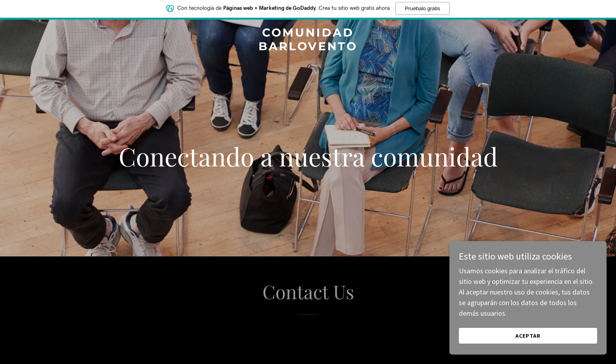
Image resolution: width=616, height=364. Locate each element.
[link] (308, 48)
